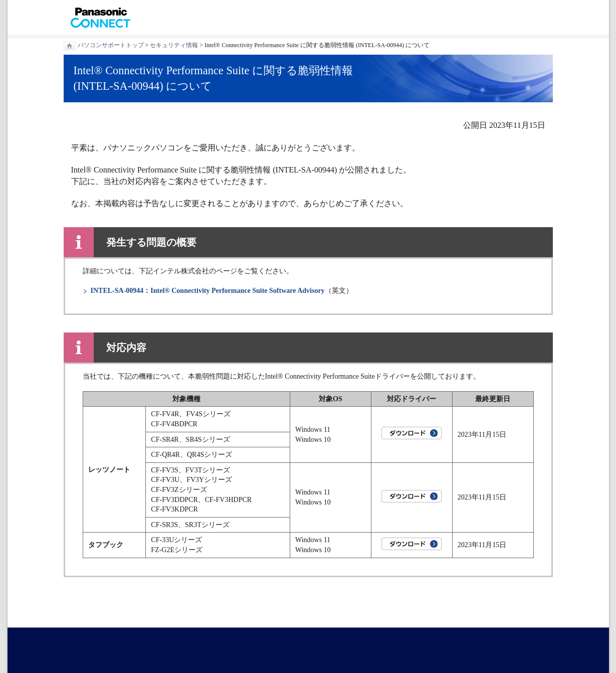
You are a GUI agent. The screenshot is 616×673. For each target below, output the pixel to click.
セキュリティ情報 (174, 45)
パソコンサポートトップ (111, 45)
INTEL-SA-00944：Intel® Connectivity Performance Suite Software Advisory (208, 291)
